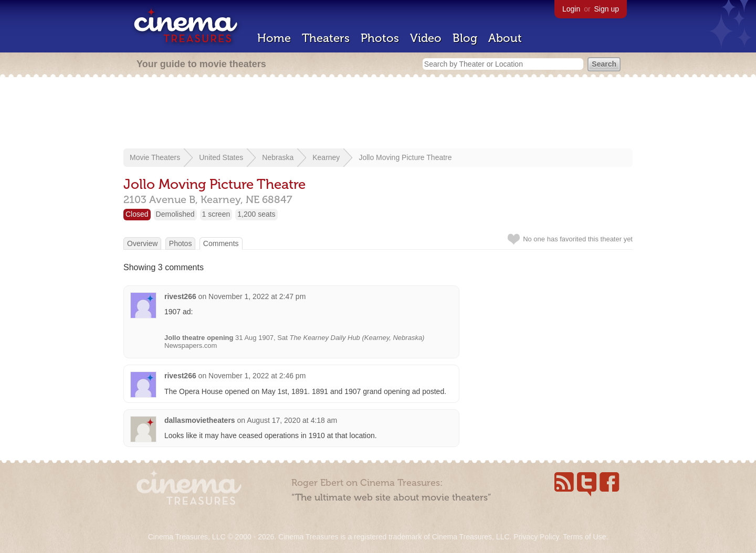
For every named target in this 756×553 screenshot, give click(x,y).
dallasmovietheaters (200, 420)
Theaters (326, 38)
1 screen (216, 214)
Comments (221, 243)
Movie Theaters (155, 157)
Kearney (326, 157)
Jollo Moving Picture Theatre (405, 157)
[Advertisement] (378, 114)
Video (426, 38)
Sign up (607, 9)
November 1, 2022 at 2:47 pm (257, 296)
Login (571, 9)
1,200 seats (256, 214)
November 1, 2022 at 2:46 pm (257, 376)
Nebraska (278, 157)
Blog (465, 38)
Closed (137, 214)
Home (274, 38)
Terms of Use (584, 537)
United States (221, 157)
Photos (380, 38)
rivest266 (180, 296)
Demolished (175, 214)
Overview (142, 243)
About (505, 38)
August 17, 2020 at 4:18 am (292, 420)
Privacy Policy (536, 537)
